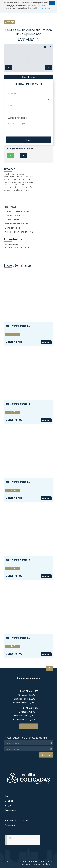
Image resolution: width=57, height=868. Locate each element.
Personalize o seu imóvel (17, 810)
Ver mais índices (29, 716)
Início (8, 786)
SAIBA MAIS (46, 332)
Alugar (8, 795)
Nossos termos (47, 8)
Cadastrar (46, 745)
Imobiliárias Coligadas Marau (26, 830)
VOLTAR (10, 22)
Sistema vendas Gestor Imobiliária (36, 854)
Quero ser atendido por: (18, 108)
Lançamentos (11, 800)
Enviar (29, 130)
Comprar (9, 791)
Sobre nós (10, 815)
